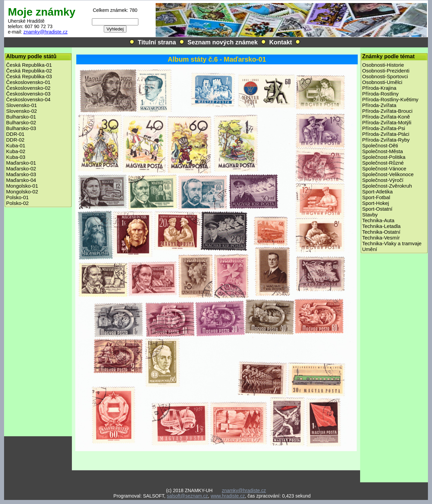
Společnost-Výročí (383, 180)
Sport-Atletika (377, 192)
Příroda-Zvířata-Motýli (387, 122)
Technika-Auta (378, 220)
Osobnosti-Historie (383, 65)
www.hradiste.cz (228, 496)
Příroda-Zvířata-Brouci (387, 111)
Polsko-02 (17, 203)
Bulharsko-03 (21, 128)
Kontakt (281, 42)
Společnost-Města (382, 151)
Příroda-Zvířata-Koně (386, 117)
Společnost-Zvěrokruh (387, 186)
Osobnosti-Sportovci (385, 76)
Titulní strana (157, 42)
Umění (370, 249)
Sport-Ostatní (377, 209)
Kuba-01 (16, 145)
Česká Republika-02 (29, 71)
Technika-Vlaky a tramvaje (392, 243)
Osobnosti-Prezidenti (386, 71)
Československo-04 (28, 99)
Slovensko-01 (22, 105)
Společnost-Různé (383, 163)
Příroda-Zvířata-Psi (384, 128)
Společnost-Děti (380, 145)
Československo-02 (28, 88)
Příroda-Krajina (379, 88)
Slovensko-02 (22, 111)
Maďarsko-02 (21, 169)
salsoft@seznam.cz (188, 496)
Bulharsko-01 (21, 117)
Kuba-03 (16, 157)
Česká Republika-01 (29, 65)
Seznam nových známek (223, 42)
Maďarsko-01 (21, 163)
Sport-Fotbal (376, 197)
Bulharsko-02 (21, 122)
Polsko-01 (17, 197)
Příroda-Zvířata (379, 105)
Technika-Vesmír (381, 238)
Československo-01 (28, 82)
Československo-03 (28, 94)
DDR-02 (15, 140)
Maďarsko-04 (21, 180)
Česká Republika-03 (29, 76)
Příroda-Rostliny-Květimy (390, 99)
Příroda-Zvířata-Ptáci (386, 134)
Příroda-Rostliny (380, 94)
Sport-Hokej (376, 203)
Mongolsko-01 (22, 186)
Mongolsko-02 (22, 192)
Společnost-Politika (384, 157)
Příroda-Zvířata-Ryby (386, 140)
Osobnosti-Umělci (382, 82)
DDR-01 (15, 134)
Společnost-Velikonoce (388, 174)
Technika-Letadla (381, 226)
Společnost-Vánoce (384, 169)
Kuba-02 (16, 151)
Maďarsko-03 (21, 174)
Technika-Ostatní (381, 232)
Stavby (370, 215)
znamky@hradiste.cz (45, 32)
